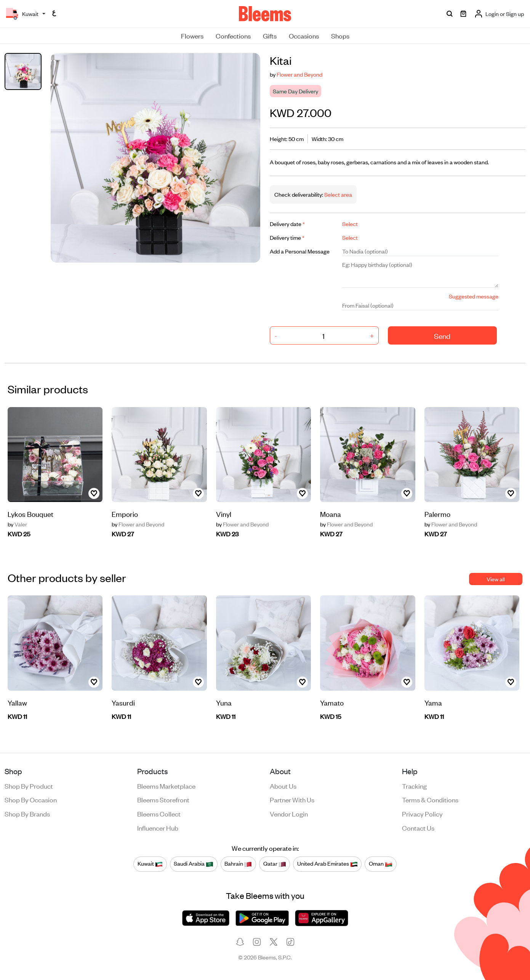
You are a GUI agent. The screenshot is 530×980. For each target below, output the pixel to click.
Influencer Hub (158, 828)
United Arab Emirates (327, 864)
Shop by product (29, 786)
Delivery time (287, 237)
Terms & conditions (430, 799)
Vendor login (289, 813)
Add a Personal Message (300, 251)
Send (442, 336)
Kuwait (150, 864)
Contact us (418, 828)
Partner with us (292, 799)
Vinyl (224, 514)
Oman (381, 864)
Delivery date (287, 224)
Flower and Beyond (299, 74)
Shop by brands (27, 813)
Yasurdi (123, 702)
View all (496, 579)
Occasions (304, 35)
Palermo (437, 514)
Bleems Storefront (163, 799)
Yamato (332, 702)
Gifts (270, 35)
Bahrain (238, 864)
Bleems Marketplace (166, 786)
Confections (233, 35)
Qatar (275, 864)
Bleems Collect (159, 813)
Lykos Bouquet (30, 514)
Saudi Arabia (194, 864)
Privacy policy (422, 813)
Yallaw (17, 702)
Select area (338, 194)
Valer (17, 524)
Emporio (125, 514)
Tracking (414, 786)
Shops (340, 35)
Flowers (192, 35)
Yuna (224, 702)
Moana (331, 514)
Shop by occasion (31, 799)
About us (283, 786)
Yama (433, 702)
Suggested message (474, 296)
